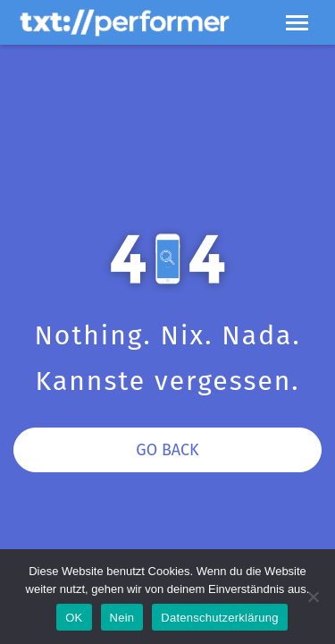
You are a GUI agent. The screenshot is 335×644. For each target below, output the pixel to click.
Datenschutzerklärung (219, 618)
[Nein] (313, 597)
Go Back (167, 450)
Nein (122, 618)
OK (74, 618)
